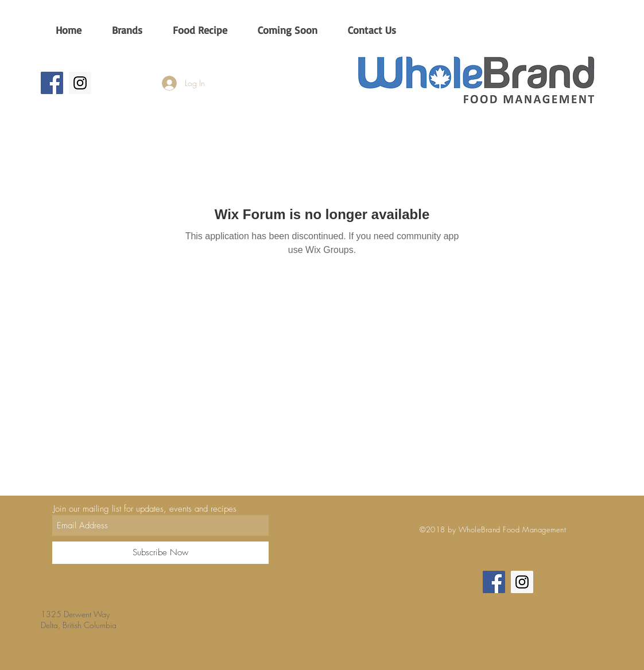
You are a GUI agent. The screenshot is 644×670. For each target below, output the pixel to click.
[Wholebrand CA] (52, 83)
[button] (127, 30)
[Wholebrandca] (80, 83)
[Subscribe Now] (160, 553)
